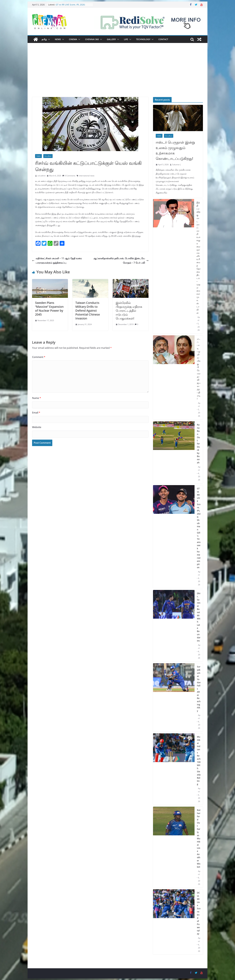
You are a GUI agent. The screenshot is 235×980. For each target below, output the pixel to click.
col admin (42, 176)
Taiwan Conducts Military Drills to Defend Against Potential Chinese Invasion (88, 311)
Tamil (38, 156)
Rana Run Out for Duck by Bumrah (198, 444)
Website (37, 427)
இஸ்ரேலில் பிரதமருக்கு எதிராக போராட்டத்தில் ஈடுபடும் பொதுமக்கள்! (129, 311)
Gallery (111, 39)
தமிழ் (44, 39)
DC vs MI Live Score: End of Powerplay (199, 913)
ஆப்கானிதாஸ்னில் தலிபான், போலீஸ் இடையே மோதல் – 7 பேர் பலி (121, 261)
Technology (143, 39)
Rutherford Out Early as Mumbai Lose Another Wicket (199, 838)
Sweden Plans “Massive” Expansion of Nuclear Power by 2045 (49, 309)
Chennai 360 (92, 39)
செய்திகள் (48, 156)
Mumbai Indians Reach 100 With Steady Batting (199, 760)
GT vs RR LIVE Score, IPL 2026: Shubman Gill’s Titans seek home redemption (199, 528)
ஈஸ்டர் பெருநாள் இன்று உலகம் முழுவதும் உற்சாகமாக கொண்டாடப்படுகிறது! (175, 150)
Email (36, 413)
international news (87, 176)
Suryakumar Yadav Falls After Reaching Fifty (199, 689)
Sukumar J (176, 165)
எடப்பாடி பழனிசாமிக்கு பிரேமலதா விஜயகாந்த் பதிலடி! (199, 369)
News (58, 39)
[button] (48, 39)
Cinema (73, 39)
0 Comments (69, 176)
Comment (39, 357)
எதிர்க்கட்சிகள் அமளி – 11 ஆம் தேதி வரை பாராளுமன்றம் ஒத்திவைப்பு (57, 261)
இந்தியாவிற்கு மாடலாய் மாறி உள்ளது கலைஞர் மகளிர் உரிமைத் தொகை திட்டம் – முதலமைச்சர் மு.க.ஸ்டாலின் (199, 258)
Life (126, 39)
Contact (163, 39)
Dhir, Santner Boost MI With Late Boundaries (199, 617)
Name (36, 398)
